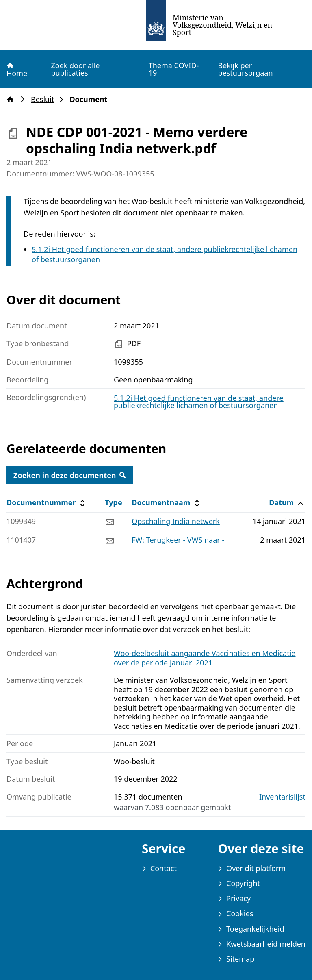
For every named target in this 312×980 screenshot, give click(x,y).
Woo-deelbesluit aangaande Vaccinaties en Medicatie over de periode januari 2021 (205, 658)
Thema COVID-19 (174, 69)
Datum (287, 503)
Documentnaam (167, 503)
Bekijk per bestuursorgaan (245, 69)
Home (16, 70)
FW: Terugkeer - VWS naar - (178, 540)
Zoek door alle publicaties (75, 69)
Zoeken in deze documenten (70, 475)
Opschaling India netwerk (176, 521)
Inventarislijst (282, 797)
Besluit (45, 99)
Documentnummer (47, 503)
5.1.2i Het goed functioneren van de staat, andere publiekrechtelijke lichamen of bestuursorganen (199, 402)
